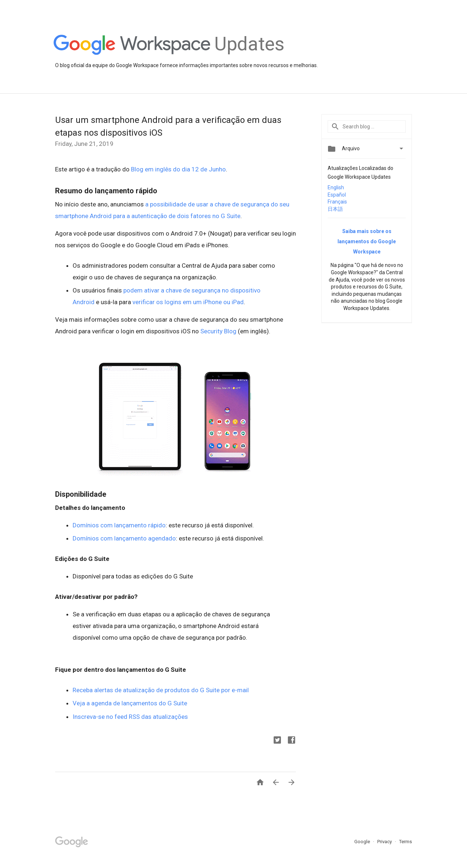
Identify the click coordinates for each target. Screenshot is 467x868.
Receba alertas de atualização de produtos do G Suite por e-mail (161, 690)
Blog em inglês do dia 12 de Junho (178, 169)
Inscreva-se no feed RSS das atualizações (130, 717)
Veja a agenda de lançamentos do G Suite (130, 703)
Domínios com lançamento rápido (119, 525)
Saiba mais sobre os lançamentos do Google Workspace (367, 241)
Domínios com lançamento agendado (124, 538)
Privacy (385, 842)
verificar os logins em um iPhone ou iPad (188, 302)
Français (337, 202)
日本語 (335, 209)
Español (337, 195)
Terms (406, 842)
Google (363, 842)
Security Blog (218, 331)
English (336, 187)
